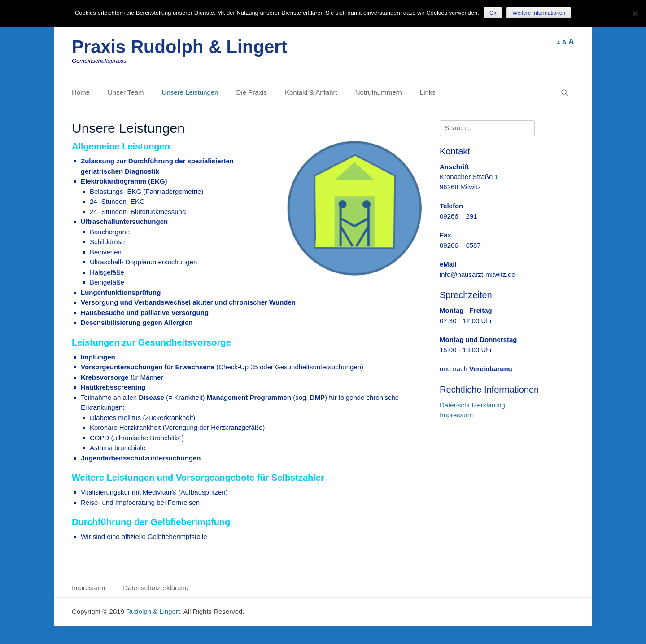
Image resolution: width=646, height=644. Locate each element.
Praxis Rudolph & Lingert (179, 47)
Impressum (456, 415)
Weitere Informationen (539, 13)
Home (81, 92)
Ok (493, 13)
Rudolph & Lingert (153, 611)
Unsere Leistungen (190, 92)
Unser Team (126, 92)
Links (428, 92)
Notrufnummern (379, 92)
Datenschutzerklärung (472, 405)
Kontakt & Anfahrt (311, 92)
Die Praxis (252, 92)
